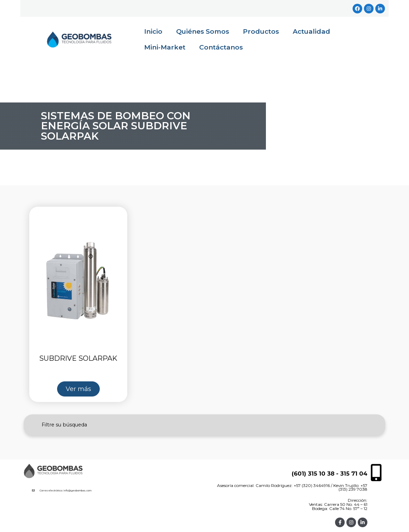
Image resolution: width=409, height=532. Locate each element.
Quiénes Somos (203, 31)
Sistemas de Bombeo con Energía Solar (116, 121)
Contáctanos (221, 47)
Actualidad (311, 31)
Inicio (153, 31)
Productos (261, 31)
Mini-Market (165, 47)
